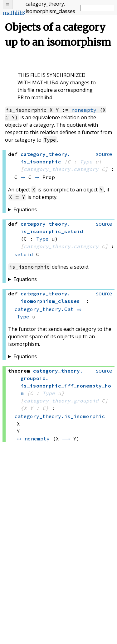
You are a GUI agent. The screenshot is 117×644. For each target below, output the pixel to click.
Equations (25, 209)
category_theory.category (61, 169)
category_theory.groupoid (61, 401)
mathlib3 (14, 13)
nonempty (84, 110)
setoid (24, 254)
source (104, 154)
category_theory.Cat (44, 309)
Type (86, 162)
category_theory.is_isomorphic (60, 416)
